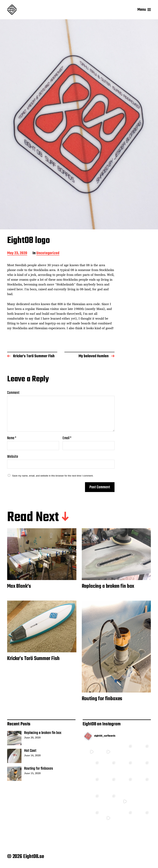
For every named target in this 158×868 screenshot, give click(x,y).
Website (13, 456)
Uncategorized (48, 253)
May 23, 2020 (17, 253)
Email (67, 438)
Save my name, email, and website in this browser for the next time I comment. (53, 476)
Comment (13, 393)
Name (12, 438)
